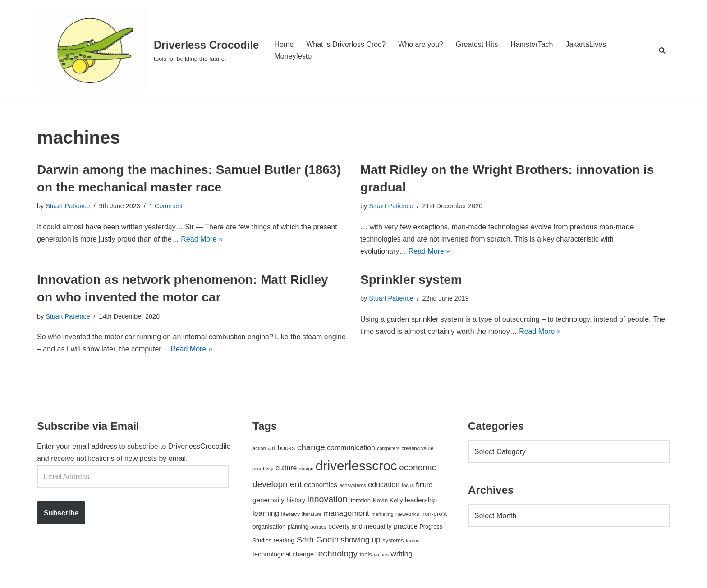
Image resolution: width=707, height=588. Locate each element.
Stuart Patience (68, 206)
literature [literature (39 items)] (312, 514)
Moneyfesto (293, 56)
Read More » (202, 239)
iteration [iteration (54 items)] (360, 500)
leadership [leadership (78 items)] (421, 500)
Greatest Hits (477, 44)
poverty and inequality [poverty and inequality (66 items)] (360, 526)
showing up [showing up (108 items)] (361, 540)
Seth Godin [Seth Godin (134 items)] (317, 540)
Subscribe (61, 513)
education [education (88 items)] (384, 484)
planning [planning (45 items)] (298, 527)
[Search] (662, 50)
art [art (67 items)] (272, 448)
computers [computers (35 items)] (388, 448)
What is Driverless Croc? (346, 44)
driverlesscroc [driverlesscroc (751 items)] (356, 466)
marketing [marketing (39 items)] (382, 514)
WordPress (117, 577)
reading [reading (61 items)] (284, 540)
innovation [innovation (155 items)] (327, 499)
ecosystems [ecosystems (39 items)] (352, 485)
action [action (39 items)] (259, 448)
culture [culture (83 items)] (286, 468)
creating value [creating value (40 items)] (418, 448)
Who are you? (421, 44)
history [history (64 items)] (296, 500)
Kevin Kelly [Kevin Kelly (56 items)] (388, 500)
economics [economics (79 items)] (321, 485)
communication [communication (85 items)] (351, 448)
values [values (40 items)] (381, 555)
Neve (45, 577)
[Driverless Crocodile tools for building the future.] (148, 50)
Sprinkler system (411, 280)
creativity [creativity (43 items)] (263, 468)
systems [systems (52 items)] (393, 540)
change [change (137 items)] (311, 447)
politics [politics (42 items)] (318, 526)
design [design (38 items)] (306, 469)
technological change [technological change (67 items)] (283, 554)
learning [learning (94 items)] (266, 513)
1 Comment (166, 206)
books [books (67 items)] (287, 448)
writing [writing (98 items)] (402, 554)
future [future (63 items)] (424, 485)
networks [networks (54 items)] (407, 514)
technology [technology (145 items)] (337, 554)
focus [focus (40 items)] (408, 485)
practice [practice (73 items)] (406, 526)
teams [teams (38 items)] (413, 541)
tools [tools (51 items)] (365, 554)
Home (284, 44)
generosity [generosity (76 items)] (269, 500)
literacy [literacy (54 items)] (291, 514)
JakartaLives (586, 44)
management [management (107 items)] (347, 513)
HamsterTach (532, 44)
